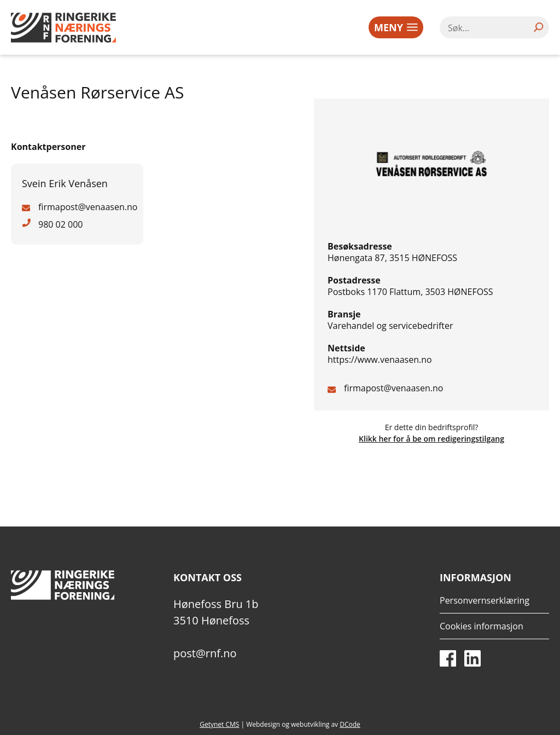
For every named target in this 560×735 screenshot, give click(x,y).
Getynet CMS (219, 724)
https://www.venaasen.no (380, 360)
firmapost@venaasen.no (393, 388)
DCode (350, 724)
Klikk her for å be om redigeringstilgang (431, 439)
